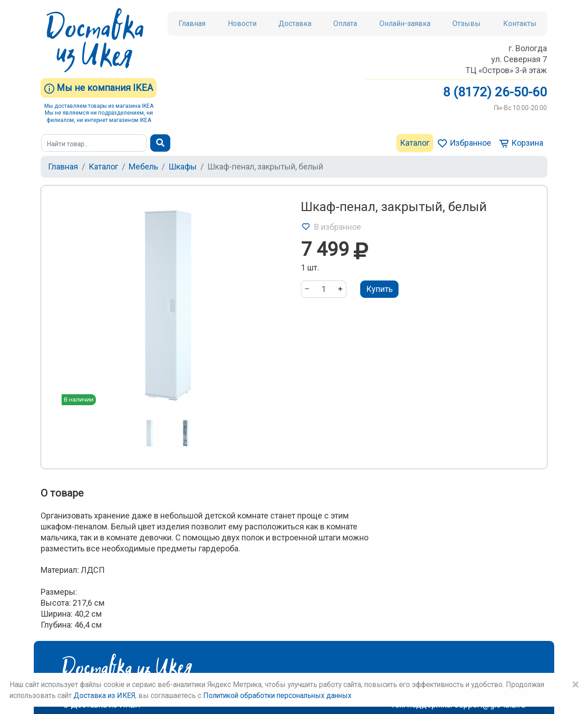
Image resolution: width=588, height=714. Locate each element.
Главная (192, 24)
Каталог (415, 143)
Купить (379, 289)
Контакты (520, 24)
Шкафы (183, 167)
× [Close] (575, 685)
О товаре (62, 493)
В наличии (79, 399)
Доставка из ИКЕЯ (104, 695)
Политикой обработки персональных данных (277, 695)
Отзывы (467, 24)
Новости (242, 24)
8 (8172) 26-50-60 (495, 92)
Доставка (295, 24)
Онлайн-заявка (405, 24)
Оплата (345, 24)
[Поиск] (94, 143)
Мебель (143, 167)
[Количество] (324, 289)
